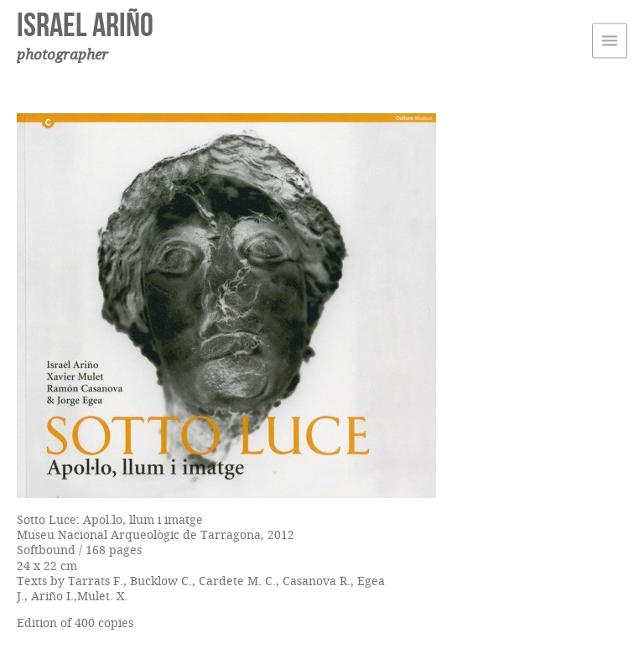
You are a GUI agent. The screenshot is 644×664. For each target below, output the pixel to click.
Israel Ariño (85, 24)
